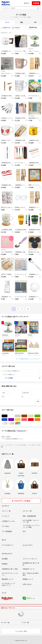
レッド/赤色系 (34, 420)
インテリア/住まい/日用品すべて (21, 371)
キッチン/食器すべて (22, 375)
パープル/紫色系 (14, 420)
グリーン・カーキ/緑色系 (40, 416)
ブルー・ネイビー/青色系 (7, 420)
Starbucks (31, 49)
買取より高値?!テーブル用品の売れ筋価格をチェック (21, 438)
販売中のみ (6, 28)
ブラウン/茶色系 (27, 416)
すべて (7, 22)
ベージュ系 (34, 416)
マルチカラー (21, 423)
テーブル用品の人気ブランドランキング (28, 359)
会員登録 (36, 3)
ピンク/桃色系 (27, 420)
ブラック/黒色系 (7, 416)
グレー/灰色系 (21, 416)
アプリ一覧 (25, 623)
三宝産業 (3, 71)
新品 (22, 22)
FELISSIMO (31, 116)
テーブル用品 (23, 378)
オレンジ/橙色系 (40, 420)
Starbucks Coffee (33, 250)
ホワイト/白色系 (14, 416)
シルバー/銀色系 (7, 423)
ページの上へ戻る (21, 631)
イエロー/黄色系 (21, 420)
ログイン (27, 3)
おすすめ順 (16, 28)
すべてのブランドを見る (21, 501)
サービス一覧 (5, 623)
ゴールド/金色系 (14, 423)
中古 (35, 22)
